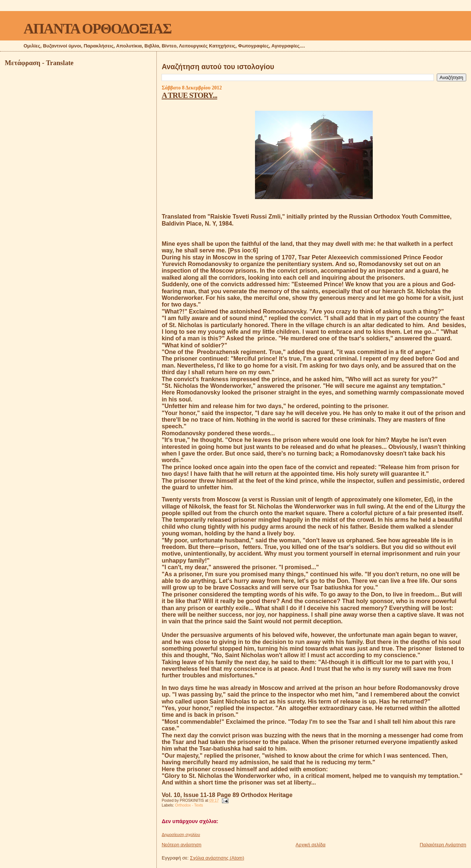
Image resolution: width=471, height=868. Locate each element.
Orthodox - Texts (189, 805)
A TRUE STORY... (189, 95)
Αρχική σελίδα (310, 845)
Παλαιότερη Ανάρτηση (443, 845)
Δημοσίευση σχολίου (181, 835)
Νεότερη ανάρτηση (181, 845)
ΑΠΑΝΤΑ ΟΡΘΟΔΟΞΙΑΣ (97, 29)
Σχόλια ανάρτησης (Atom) (217, 858)
